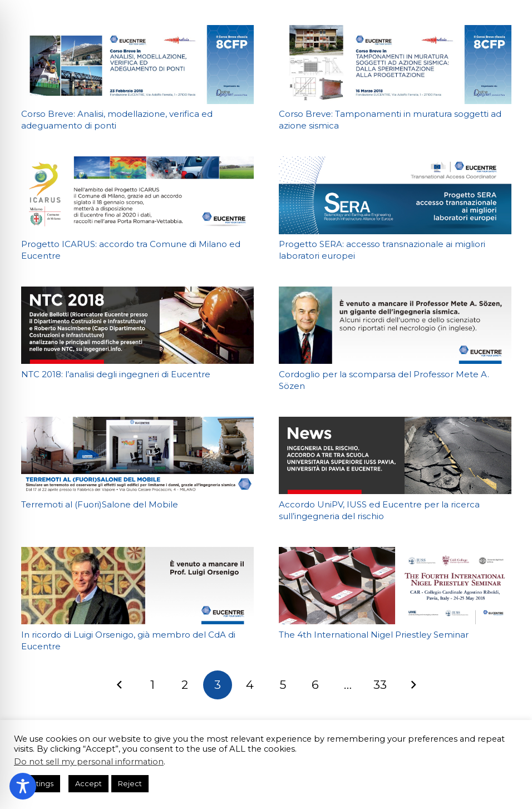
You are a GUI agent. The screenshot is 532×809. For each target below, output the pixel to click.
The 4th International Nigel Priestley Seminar (374, 635)
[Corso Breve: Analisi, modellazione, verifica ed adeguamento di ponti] (137, 65)
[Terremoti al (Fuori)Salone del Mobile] (137, 455)
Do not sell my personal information (89, 762)
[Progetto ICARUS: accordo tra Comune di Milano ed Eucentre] (137, 195)
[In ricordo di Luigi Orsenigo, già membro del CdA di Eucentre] (137, 586)
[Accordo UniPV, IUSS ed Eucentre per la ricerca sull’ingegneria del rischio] (395, 455)
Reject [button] (130, 783)
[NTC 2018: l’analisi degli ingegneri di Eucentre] (137, 325)
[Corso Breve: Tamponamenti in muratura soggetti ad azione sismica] (395, 65)
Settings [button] (38, 783)
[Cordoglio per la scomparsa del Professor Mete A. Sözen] (395, 325)
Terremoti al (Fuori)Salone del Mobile (100, 504)
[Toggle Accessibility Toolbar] (23, 786)
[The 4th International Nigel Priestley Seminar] (395, 586)
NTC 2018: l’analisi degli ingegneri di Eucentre (116, 374)
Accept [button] (88, 783)
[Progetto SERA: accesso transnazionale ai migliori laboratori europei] (395, 195)
